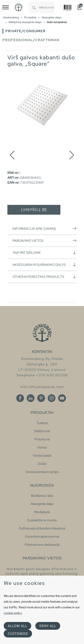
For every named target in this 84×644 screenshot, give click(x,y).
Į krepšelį (34, 210)
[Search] (34, 7)
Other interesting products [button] (45, 277)
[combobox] (47, 7)
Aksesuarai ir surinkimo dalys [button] (45, 265)
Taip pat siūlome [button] (45, 253)
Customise (18, 634)
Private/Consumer (25, 31)
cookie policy (13, 613)
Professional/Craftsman (31, 40)
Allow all (17, 626)
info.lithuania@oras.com (42, 387)
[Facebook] (20, 398)
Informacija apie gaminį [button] (45, 229)
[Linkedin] (31, 398)
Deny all (48, 626)
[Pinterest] (41, 398)
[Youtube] (62, 398)
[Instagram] (52, 398)
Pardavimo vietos (45, 241)
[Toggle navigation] (6, 7)
